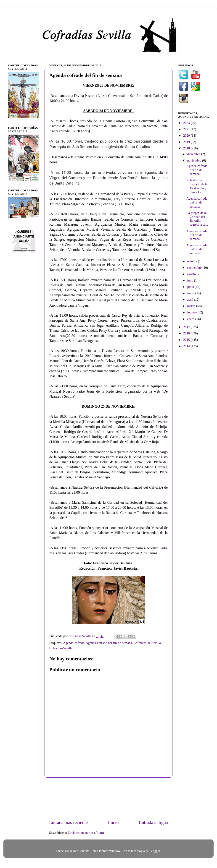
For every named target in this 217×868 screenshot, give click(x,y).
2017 (187, 327)
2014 (187, 346)
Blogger (155, 851)
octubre (193, 261)
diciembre (194, 154)
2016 (187, 333)
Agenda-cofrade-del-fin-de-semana (109, 643)
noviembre (195, 160)
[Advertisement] (109, 798)
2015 (187, 340)
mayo (191, 293)
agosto (192, 274)
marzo (192, 306)
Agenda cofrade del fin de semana (197, 170)
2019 (187, 142)
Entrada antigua (153, 822)
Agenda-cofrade (74, 643)
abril (191, 300)
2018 (187, 148)
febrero (192, 312)
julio (191, 280)
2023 (187, 123)
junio (191, 287)
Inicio (113, 822)
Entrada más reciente (68, 822)
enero (191, 319)
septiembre (195, 268)
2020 (187, 136)
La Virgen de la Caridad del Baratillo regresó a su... (197, 219)
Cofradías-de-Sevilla (147, 643)
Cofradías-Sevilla (61, 648)
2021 (187, 129)
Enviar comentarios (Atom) (86, 833)
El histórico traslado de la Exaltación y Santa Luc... (197, 186)
